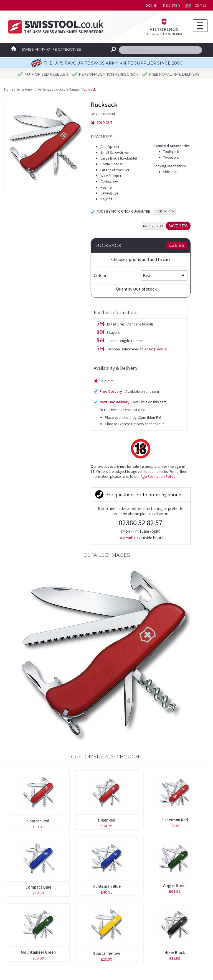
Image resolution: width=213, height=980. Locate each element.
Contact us (127, 898)
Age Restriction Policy (71, 368)
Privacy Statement (135, 935)
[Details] (74, 240)
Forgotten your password (141, 886)
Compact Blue (38, 721)
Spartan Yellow (107, 787)
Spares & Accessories (30, 935)
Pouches (18, 923)
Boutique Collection (29, 898)
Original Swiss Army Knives (35, 886)
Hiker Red (107, 654)
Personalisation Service (32, 910)
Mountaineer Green (38, 786)
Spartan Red (38, 655)
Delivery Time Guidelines (141, 910)
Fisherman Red (175, 654)
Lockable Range (66, 89)
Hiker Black (175, 786)
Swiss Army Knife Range (34, 89)
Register (172, 5)
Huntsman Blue (107, 720)
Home (9, 89)
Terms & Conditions (135, 923)
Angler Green (175, 719)
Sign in (151, 5)
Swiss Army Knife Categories (51, 49)
